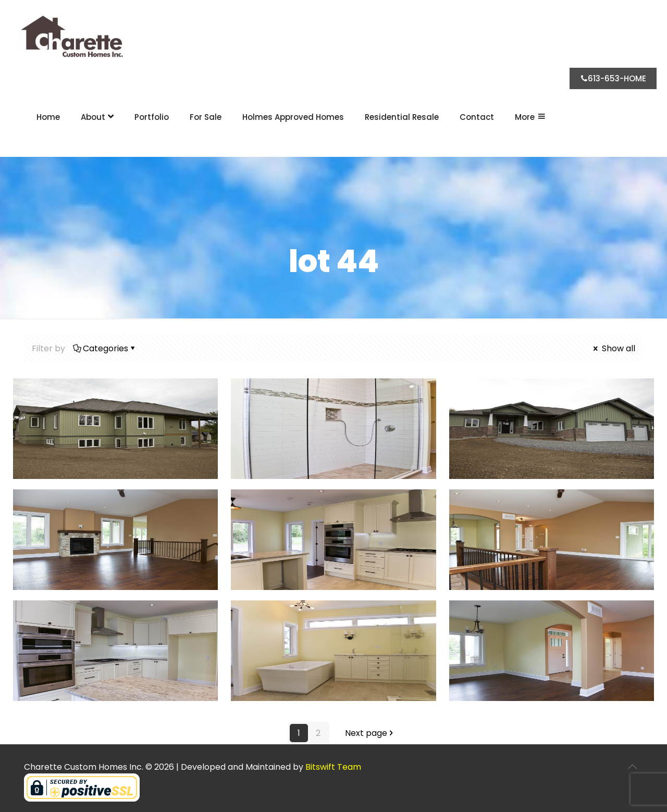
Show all (613, 348)
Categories (105, 348)
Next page (370, 733)
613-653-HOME (613, 78)
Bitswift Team (333, 767)
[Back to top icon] (632, 767)
